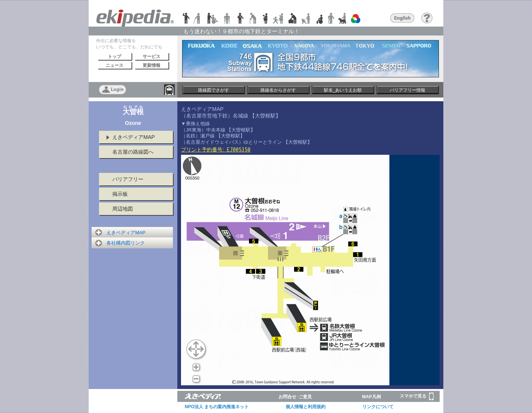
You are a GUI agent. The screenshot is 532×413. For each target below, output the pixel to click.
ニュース (115, 65)
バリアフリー (128, 179)
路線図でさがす (214, 90)
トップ (115, 57)
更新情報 (151, 65)
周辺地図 (123, 209)
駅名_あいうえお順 (343, 90)
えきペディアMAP (134, 137)
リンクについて (378, 407)
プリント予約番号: (216, 150)
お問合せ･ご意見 (295, 397)
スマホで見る (417, 396)
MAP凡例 (371, 397)
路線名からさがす (278, 90)
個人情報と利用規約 (306, 407)
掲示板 (120, 194)
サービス (151, 57)
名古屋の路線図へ (133, 152)
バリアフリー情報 (407, 90)
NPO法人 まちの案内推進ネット (217, 407)
